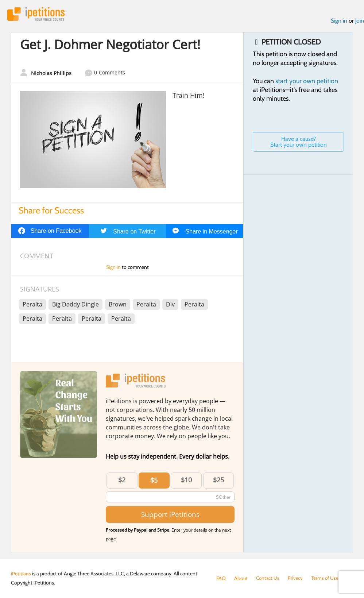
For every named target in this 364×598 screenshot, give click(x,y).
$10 (186, 481)
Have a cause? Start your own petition (299, 142)
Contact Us (268, 578)
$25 (218, 481)
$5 (154, 481)
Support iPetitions (170, 515)
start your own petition (307, 81)
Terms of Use (327, 578)
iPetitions (38, 14)
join (360, 21)
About (241, 578)
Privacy (297, 578)
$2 (122, 481)
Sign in (339, 21)
